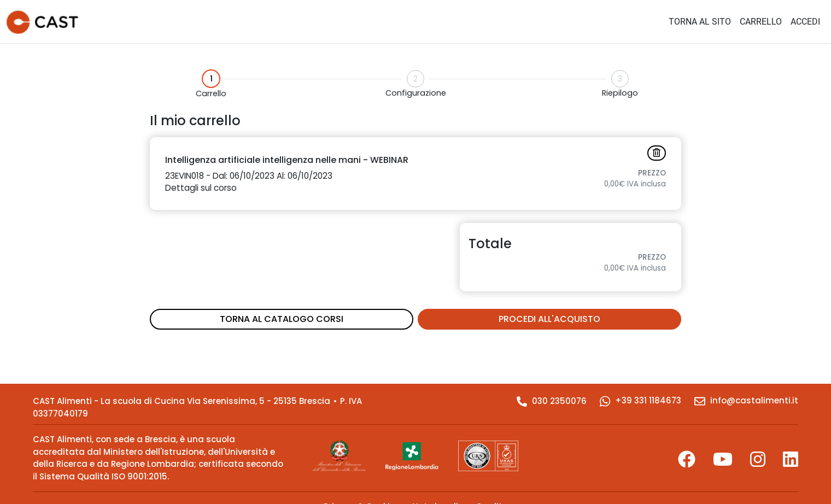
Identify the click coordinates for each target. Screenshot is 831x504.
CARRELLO (761, 22)
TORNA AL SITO (700, 22)
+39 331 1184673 (640, 400)
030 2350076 (552, 401)
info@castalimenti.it (746, 400)
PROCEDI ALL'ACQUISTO (549, 319)
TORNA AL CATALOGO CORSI (282, 319)
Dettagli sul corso (201, 188)
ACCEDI (805, 22)
